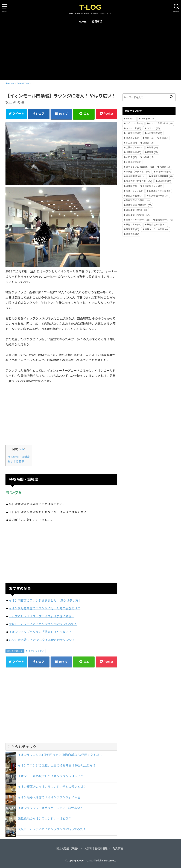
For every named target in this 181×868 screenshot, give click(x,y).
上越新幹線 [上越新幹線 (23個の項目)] (134, 133)
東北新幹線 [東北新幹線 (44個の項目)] (163, 172)
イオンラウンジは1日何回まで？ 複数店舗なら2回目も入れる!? (60, 755)
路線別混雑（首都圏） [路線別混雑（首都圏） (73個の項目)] (139, 205)
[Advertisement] (90, 53)
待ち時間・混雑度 (19, 457)
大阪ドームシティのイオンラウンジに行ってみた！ (43, 624)
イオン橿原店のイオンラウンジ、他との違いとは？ (52, 787)
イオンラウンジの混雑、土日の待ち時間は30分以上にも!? (57, 765)
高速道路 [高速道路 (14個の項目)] (132, 234)
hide (22, 449)
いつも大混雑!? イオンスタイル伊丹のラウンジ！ (42, 640)
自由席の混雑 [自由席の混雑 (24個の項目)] (135, 196)
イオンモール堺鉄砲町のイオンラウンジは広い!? (50, 776)
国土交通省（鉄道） (68, 849)
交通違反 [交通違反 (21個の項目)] (132, 138)
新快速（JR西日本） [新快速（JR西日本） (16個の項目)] (138, 172)
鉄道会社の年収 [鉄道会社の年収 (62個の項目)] (157, 225)
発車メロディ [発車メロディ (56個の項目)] (135, 191)
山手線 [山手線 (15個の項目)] (148, 157)
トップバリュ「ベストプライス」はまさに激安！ (42, 616)
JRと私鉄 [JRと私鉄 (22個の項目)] (148, 119)
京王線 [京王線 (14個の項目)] (131, 143)
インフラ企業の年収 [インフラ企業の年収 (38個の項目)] (161, 123)
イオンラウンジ (36, 651)
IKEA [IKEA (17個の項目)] (131, 119)
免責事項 (97, 22)
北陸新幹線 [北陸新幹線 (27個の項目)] (134, 152)
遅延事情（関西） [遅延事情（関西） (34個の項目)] (137, 210)
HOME (83, 22)
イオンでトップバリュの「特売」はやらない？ (40, 632)
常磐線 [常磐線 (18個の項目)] (165, 167)
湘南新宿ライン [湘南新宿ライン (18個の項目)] (152, 186)
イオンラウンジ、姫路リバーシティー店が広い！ (51, 808)
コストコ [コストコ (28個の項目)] (153, 128)
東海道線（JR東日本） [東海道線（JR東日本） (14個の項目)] (139, 181)
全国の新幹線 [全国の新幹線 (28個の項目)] (135, 148)
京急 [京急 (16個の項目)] (149, 138)
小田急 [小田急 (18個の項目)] (131, 157)
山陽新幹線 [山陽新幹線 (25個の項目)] (134, 162)
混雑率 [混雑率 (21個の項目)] (131, 186)
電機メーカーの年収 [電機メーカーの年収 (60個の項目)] (157, 229)
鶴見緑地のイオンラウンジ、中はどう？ (45, 819)
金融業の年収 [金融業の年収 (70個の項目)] (164, 220)
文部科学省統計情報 (96, 849)
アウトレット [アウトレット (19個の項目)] (135, 123)
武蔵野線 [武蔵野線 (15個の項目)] (164, 181)
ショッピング (16, 651)
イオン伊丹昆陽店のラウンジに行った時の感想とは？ (45, 608)
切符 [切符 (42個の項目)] (154, 148)
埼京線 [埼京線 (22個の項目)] (152, 152)
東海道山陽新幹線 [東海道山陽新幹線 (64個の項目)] (162, 176)
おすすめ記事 (16, 462)
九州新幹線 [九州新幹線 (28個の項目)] (155, 133)
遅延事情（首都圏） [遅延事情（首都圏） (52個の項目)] (138, 215)
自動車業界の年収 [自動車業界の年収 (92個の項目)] (160, 191)
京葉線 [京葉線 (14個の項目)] (148, 143)
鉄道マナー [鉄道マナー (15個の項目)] (134, 225)
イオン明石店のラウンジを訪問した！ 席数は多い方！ (45, 601)
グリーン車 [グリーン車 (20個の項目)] (133, 128)
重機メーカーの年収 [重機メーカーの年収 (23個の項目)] (138, 220)
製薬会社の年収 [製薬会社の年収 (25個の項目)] (159, 196)
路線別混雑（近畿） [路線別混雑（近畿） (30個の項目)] (138, 201)
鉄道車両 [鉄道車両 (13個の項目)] (132, 229)
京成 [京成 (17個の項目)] (164, 138)
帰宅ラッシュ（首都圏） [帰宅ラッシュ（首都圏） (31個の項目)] (140, 167)
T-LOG (90, 7)
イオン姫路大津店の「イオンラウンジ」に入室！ (51, 797)
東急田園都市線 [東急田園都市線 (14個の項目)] (136, 176)
